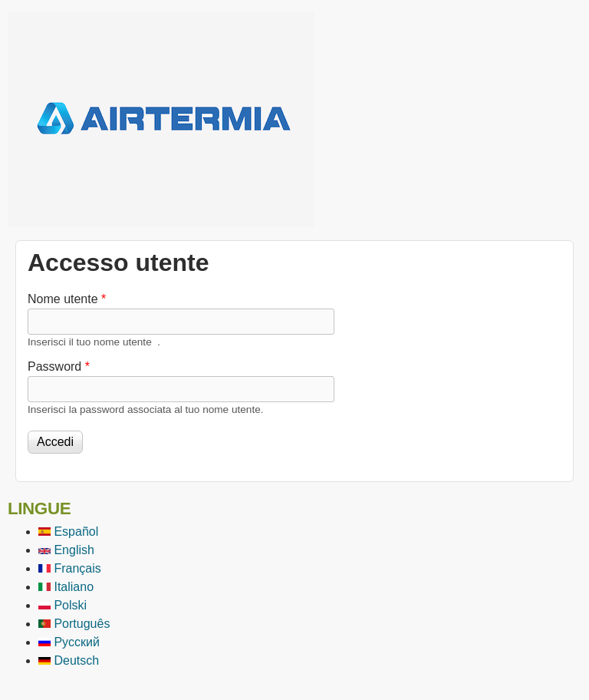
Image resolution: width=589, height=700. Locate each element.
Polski (63, 605)
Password (59, 367)
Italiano (66, 587)
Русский (69, 642)
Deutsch (69, 660)
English (66, 550)
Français (70, 568)
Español (68, 532)
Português (74, 624)
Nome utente (67, 299)
